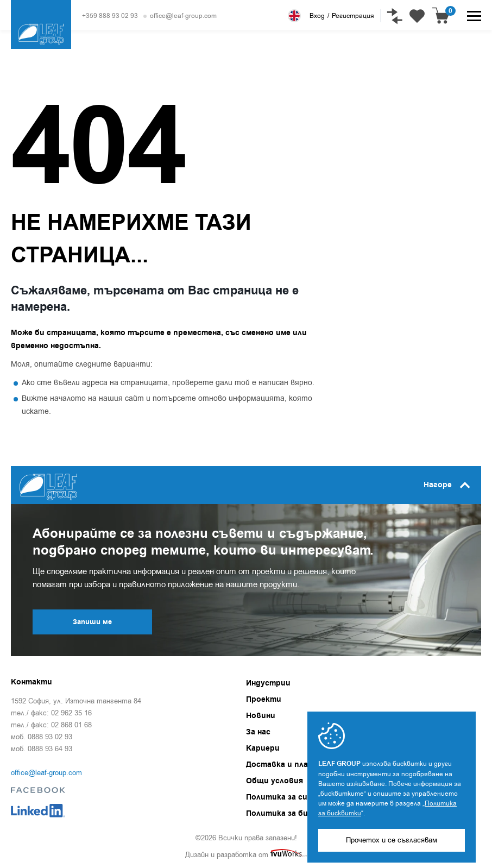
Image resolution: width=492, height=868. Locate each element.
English (294, 16)
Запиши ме (92, 622)
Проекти (264, 700)
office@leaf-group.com (183, 16)
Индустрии (268, 683)
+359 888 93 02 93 (110, 16)
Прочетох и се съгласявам (392, 840)
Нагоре (447, 485)
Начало (21, 71)
